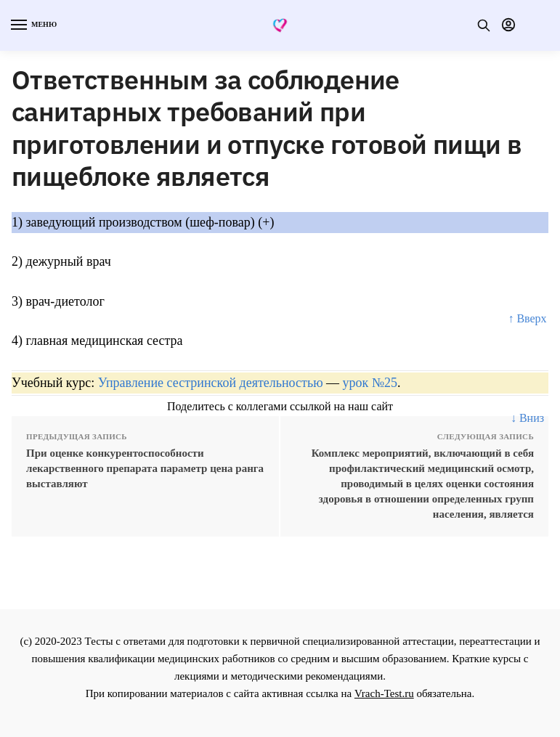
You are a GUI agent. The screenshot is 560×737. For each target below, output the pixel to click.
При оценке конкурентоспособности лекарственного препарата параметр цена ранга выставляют (145, 468)
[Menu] (33, 25)
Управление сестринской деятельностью (211, 383)
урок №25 (370, 383)
